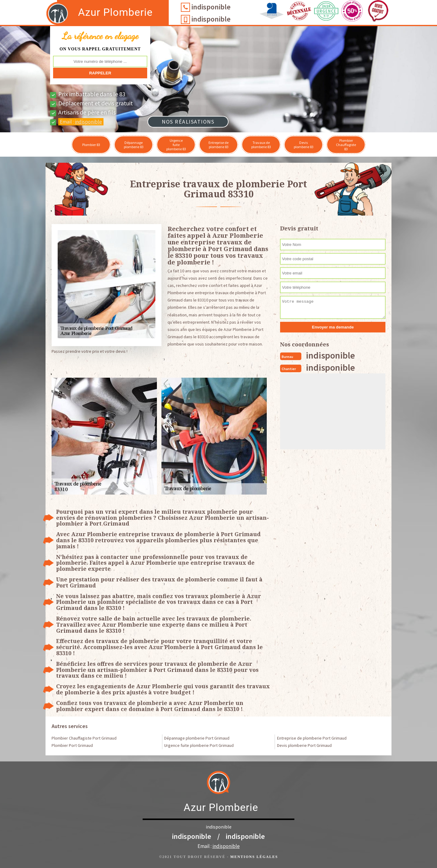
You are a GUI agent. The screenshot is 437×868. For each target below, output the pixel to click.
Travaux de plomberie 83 (261, 145)
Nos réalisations (188, 122)
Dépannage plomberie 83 (134, 145)
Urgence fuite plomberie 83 (176, 145)
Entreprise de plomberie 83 (218, 145)
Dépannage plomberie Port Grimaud (197, 738)
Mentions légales (254, 857)
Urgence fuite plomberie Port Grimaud (199, 745)
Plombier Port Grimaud (72, 745)
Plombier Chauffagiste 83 (346, 145)
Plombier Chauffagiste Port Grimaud (84, 738)
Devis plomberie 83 (304, 145)
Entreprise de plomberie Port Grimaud (312, 738)
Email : (81, 122)
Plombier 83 (91, 145)
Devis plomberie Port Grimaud (304, 745)
